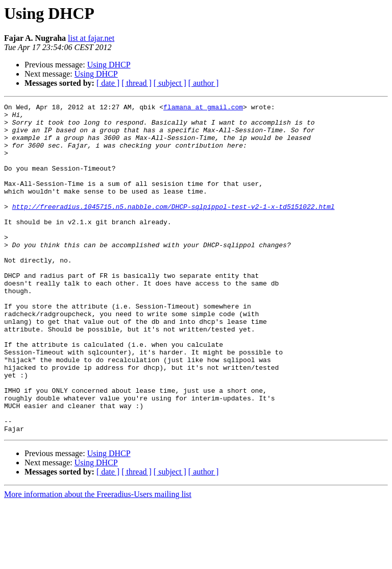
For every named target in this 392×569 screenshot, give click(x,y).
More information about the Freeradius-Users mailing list (98, 560)
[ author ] (204, 83)
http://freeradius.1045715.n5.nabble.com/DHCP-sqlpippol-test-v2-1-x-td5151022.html (174, 228)
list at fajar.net (91, 38)
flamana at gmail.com (203, 108)
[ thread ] (137, 83)
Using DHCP (109, 65)
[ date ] (108, 83)
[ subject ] (170, 83)
